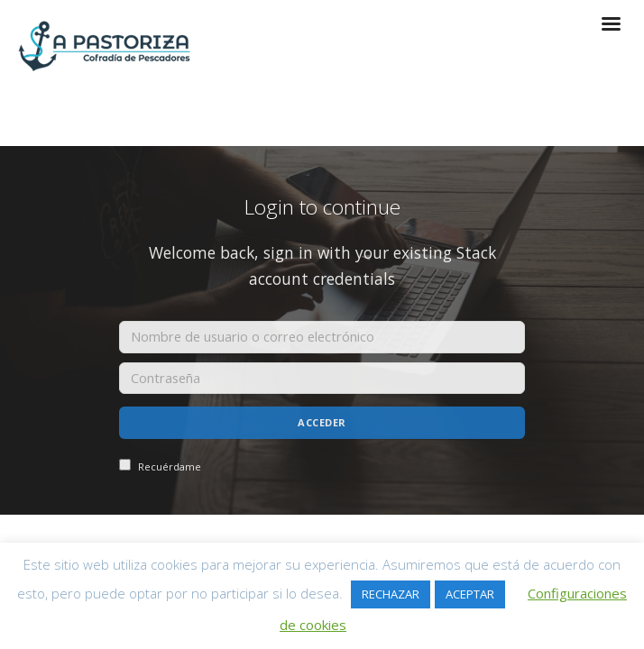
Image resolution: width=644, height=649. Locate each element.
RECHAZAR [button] (391, 594)
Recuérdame (160, 466)
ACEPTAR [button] (470, 594)
